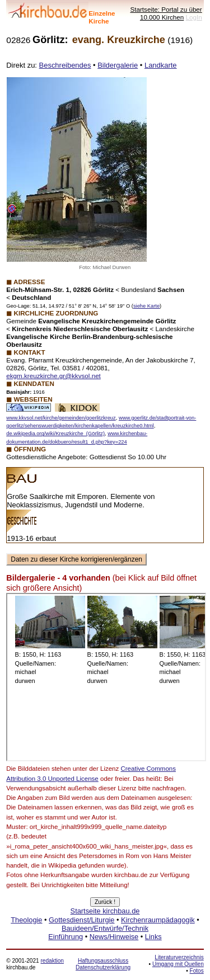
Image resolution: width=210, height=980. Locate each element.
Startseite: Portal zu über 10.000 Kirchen (166, 13)
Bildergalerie (118, 65)
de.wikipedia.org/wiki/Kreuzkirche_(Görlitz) (55, 434)
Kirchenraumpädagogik (158, 920)
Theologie (26, 920)
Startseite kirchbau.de (105, 911)
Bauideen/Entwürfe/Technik (105, 928)
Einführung (66, 937)
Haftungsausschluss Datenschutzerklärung (103, 964)
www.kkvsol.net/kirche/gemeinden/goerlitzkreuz (61, 418)
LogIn (194, 17)
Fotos (197, 971)
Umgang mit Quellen (178, 964)
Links (153, 937)
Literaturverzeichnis (179, 957)
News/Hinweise (114, 937)
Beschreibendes (65, 65)
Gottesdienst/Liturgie (81, 920)
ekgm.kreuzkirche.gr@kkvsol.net (53, 376)
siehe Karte (146, 306)
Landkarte (161, 65)
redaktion (52, 961)
